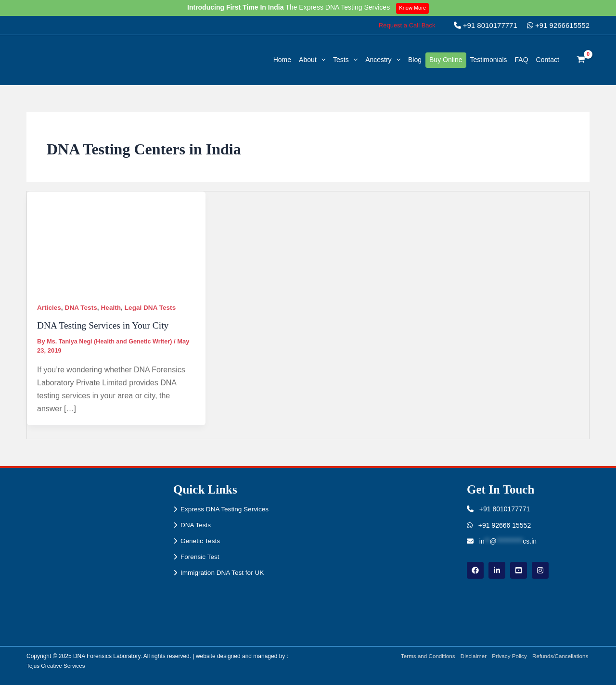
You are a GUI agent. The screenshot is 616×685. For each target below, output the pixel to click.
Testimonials (489, 60)
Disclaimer (471, 656)
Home (282, 60)
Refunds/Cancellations (561, 656)
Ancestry (383, 60)
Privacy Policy (508, 656)
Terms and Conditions (423, 656)
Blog (415, 60)
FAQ (522, 60)
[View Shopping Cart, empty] (581, 60)
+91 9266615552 (558, 25)
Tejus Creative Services (57, 666)
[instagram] (540, 570)
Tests (345, 60)
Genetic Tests (201, 541)
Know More (414, 8)
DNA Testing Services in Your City (105, 325)
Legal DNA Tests (154, 307)
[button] (407, 25)
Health (113, 307)
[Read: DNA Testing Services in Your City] (116, 241)
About (312, 60)
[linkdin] (497, 570)
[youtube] (519, 570)
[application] (321, 60)
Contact (548, 60)
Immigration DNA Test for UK (224, 574)
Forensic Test (200, 558)
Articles (49, 307)
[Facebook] (475, 570)
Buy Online (446, 60)
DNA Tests (82, 307)
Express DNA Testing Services (226, 509)
